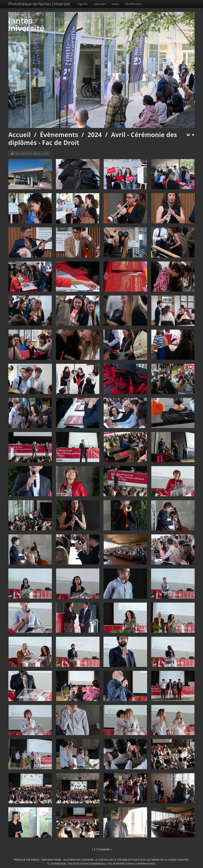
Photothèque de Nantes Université (39, 4)
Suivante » (105, 849)
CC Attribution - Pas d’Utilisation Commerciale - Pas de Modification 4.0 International (101, 864)
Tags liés (82, 4)
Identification (133, 4)
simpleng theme (51, 860)
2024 (95, 135)
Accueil (20, 135)
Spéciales (100, 4)
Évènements (59, 135)
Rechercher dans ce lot (32, 153)
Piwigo (35, 860)
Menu (115, 4)
